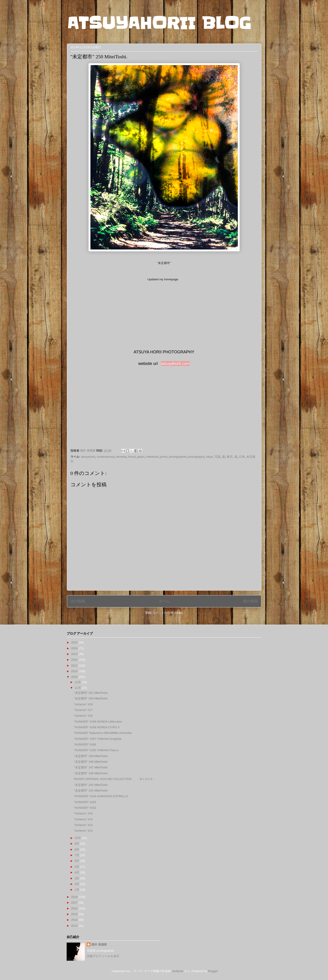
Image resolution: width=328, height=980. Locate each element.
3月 (77, 878)
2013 (75, 926)
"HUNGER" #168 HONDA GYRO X (97, 727)
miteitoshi (152, 457)
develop (121, 457)
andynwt (178, 971)
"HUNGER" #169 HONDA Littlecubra (98, 722)
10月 (78, 838)
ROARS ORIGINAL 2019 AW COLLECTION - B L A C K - (114, 779)
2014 (75, 920)
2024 (75, 648)
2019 (75, 677)
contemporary (106, 457)
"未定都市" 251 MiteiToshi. (91, 693)
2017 (75, 903)
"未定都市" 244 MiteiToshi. (91, 791)
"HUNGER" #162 (85, 808)
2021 (75, 666)
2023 (75, 654)
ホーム (164, 601)
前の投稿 (250, 601)
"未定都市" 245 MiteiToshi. (91, 785)
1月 (77, 890)
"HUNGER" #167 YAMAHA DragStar (98, 739)
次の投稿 (78, 601)
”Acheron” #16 (83, 716)
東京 (230, 457)
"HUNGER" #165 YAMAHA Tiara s (96, 750)
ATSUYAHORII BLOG (159, 23)
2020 (75, 671)
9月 (77, 844)
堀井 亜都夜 (99, 945)
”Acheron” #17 (83, 710)
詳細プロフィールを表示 (103, 956)
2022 (75, 660)
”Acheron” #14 (83, 819)
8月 (77, 849)
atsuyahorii (88, 457)
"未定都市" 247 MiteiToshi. (91, 767)
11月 (78, 688)
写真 (218, 457)
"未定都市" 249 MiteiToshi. (91, 756)
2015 (75, 914)
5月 (77, 867)
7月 (77, 855)
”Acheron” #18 (83, 704)
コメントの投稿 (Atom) (168, 613)
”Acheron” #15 (83, 813)
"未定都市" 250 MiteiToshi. (91, 698)
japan (141, 457)
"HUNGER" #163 (85, 802)
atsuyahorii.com (175, 364)
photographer (178, 457)
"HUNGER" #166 (85, 744)
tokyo (210, 457)
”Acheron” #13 (83, 825)
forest (132, 457)
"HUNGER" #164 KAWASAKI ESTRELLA (101, 796)
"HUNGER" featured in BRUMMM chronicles (103, 733)
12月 (78, 682)
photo (164, 457)
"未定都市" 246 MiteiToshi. (91, 773)
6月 (77, 861)
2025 (75, 642)
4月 (77, 872)
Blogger (213, 971)
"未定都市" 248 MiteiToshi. (91, 762)
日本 (242, 457)
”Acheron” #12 (83, 831)
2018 (75, 897)
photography (196, 457)
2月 (77, 884)
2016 (75, 908)
